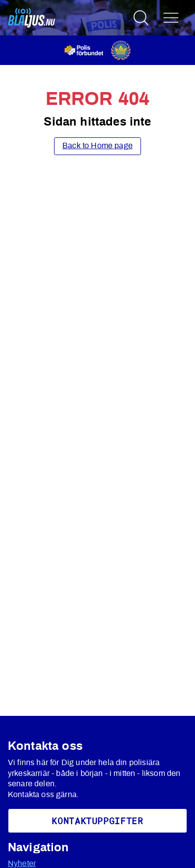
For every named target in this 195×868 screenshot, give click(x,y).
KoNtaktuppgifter (97, 821)
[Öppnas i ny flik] (97, 50)
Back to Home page (97, 146)
